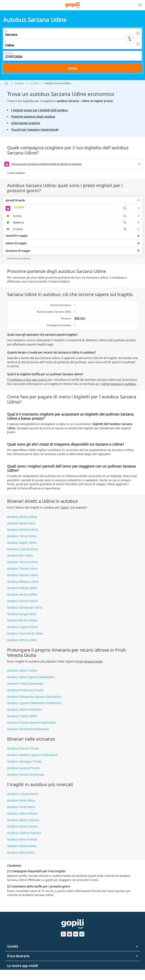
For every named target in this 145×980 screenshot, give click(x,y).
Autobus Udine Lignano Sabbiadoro (31, 677)
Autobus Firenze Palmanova (26, 774)
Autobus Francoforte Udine (25, 633)
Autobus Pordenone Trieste (25, 690)
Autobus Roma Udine (21, 523)
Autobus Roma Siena (21, 800)
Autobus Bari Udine (20, 555)
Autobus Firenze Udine (22, 601)
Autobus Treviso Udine (22, 568)
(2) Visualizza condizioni (19, 258)
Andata (9, 53)
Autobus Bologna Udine (23, 582)
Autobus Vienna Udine (22, 640)
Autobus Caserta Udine (23, 549)
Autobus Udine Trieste (22, 671)
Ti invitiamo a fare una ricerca (27, 380)
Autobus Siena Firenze (22, 839)
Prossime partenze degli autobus (33, 117)
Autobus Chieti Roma (21, 807)
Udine (64, 507)
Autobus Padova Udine (22, 588)
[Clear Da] (138, 33)
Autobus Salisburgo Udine (25, 607)
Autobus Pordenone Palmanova (28, 729)
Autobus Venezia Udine (23, 530)
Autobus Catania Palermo (24, 833)
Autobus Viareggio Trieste (24, 761)
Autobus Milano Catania (23, 820)
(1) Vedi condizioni (16, 173)
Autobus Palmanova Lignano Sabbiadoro (34, 697)
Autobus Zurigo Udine (22, 614)
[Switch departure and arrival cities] (130, 39)
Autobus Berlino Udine (22, 620)
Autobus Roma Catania (22, 826)
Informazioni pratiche (26, 123)
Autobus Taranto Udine (23, 562)
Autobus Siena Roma (21, 852)
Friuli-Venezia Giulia (89, 661)
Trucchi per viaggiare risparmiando (35, 130)
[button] (140, 5)
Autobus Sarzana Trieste (23, 768)
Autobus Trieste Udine (22, 716)
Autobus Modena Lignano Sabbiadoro (32, 755)
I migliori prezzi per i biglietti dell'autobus (39, 110)
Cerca (72, 68)
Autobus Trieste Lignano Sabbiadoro (31, 722)
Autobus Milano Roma (22, 846)
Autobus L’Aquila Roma (23, 794)
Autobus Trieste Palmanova (25, 684)
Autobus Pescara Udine (23, 575)
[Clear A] (138, 44)
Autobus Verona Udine (22, 594)
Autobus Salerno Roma (22, 813)
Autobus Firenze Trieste (23, 748)
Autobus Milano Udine (22, 517)
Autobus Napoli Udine (22, 543)
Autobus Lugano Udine (22, 627)
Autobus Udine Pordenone (25, 709)
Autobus (20, 83)
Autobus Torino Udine (22, 536)
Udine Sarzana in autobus (119, 384)
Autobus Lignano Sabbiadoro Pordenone (34, 703)
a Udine (35, 83)
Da (6, 31)
